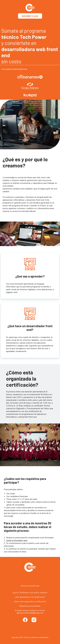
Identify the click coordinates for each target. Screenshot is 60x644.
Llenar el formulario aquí (17, 540)
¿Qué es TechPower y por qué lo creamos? (30, 593)
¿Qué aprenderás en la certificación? (30, 597)
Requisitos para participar (30, 606)
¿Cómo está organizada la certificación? (30, 602)
